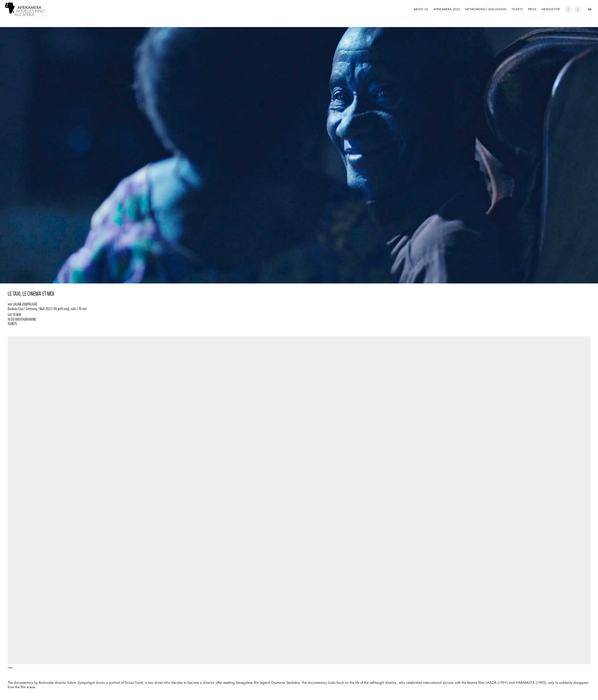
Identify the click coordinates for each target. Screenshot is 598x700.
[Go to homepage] (25, 9)
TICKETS (12, 324)
